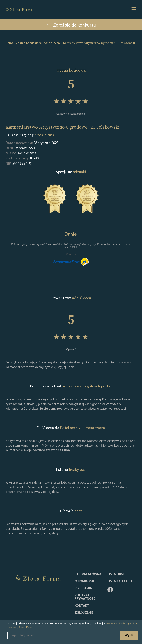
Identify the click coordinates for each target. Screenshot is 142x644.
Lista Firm (116, 574)
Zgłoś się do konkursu (71, 25)
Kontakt (82, 606)
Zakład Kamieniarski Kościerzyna (38, 43)
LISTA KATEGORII (120, 581)
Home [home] (10, 43)
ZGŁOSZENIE (84, 613)
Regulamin (83, 589)
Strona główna (88, 574)
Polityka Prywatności (86, 597)
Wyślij (129, 636)
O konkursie (85, 581)
